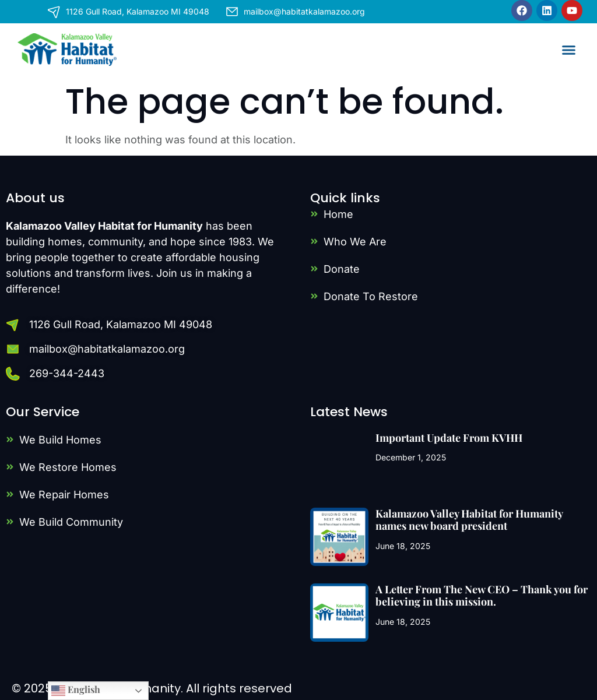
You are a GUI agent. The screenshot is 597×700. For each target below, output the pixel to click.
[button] (569, 50)
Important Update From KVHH (449, 438)
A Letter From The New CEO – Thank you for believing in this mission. (482, 596)
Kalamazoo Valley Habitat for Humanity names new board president (469, 520)
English (76, 690)
